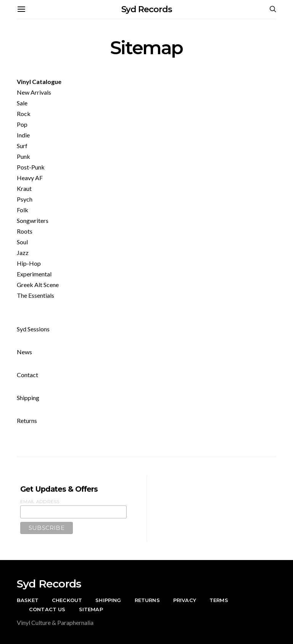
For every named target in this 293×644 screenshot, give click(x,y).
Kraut (24, 188)
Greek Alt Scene (38, 285)
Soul (22, 242)
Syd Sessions (33, 329)
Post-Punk (31, 167)
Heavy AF (30, 178)
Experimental (34, 274)
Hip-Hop (29, 263)
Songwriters (33, 220)
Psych (25, 199)
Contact (27, 375)
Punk (23, 156)
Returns (27, 420)
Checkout (67, 600)
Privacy (185, 600)
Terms (219, 600)
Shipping (28, 398)
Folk (23, 210)
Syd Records (147, 9)
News (24, 352)
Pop (22, 124)
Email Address (40, 502)
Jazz (23, 253)
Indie (23, 135)
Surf (22, 146)
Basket (28, 600)
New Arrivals (34, 92)
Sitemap (91, 609)
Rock (24, 114)
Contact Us (47, 609)
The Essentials (35, 295)
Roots (25, 231)
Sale (22, 103)
